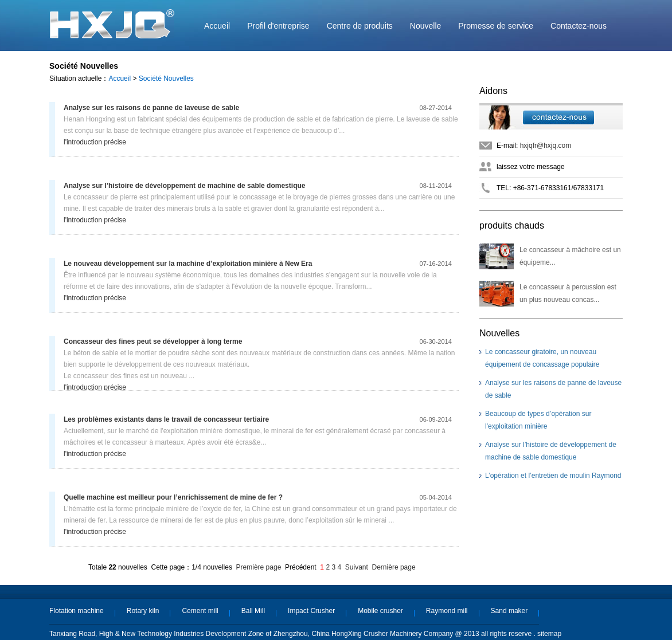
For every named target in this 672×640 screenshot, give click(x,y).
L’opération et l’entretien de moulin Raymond (553, 476)
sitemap (549, 634)
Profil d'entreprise (278, 26)
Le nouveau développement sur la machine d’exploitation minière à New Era (188, 264)
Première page (259, 567)
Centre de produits (360, 26)
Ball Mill (253, 611)
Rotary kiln (143, 611)
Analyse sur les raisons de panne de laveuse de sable (151, 108)
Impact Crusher (311, 611)
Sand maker (509, 611)
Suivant (357, 567)
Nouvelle (425, 26)
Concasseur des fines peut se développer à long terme (153, 341)
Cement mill (200, 611)
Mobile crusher (380, 611)
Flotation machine (77, 611)
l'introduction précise (95, 142)
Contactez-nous (579, 26)
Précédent (301, 567)
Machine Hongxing (112, 24)
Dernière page (394, 567)
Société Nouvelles (166, 78)
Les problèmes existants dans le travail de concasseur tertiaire (166, 419)
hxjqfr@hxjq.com (546, 146)
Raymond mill (447, 611)
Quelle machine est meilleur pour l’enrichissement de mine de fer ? (173, 497)
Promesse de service (496, 26)
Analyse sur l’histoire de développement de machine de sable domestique (184, 186)
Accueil (217, 26)
